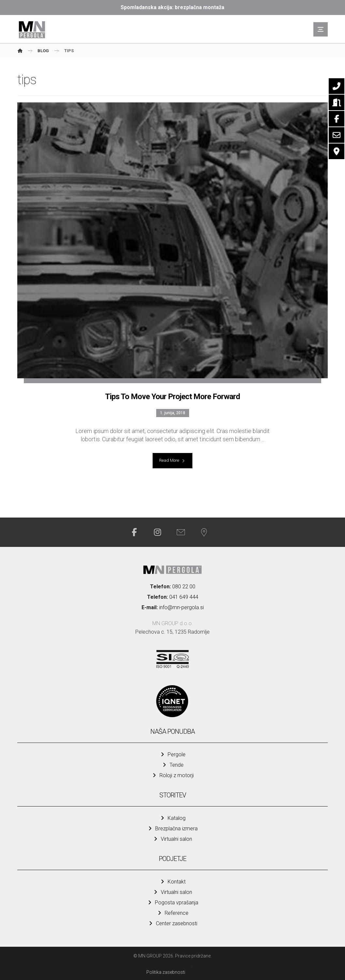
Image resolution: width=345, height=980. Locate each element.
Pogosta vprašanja (173, 903)
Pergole (173, 754)
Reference (173, 913)
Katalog (173, 818)
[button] (321, 29)
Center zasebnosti (173, 923)
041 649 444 (184, 597)
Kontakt (173, 882)
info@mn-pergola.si (181, 607)
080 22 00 (184, 587)
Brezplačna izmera (172, 829)
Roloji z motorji (173, 775)
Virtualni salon (172, 839)
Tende (173, 765)
